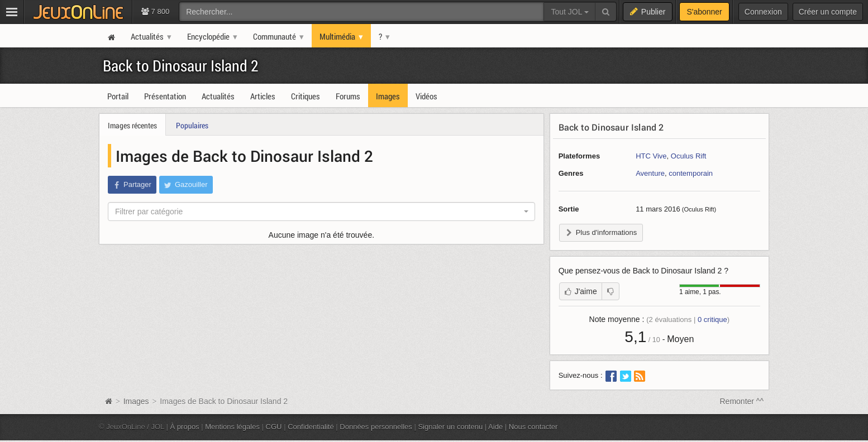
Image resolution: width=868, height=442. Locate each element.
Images (137, 401)
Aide (495, 427)
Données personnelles (376, 427)
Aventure (650, 173)
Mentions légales (232, 427)
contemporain (691, 173)
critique (712, 320)
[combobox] (321, 212)
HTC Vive (651, 156)
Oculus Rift (689, 156)
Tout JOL (569, 12)
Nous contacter (533, 427)
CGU (274, 427)
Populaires (192, 125)
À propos (185, 427)
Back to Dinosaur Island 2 (181, 66)
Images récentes (132, 125)
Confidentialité (311, 427)
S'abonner (704, 12)
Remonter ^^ (742, 401)
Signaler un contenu (450, 427)
